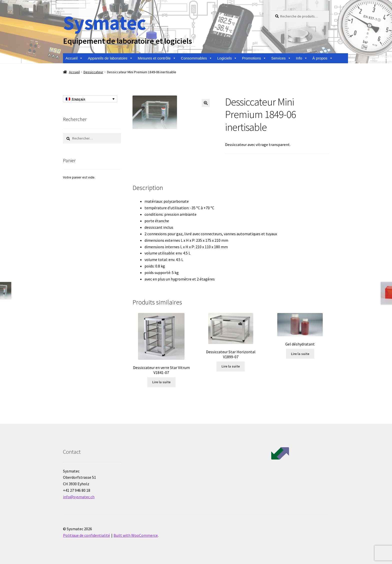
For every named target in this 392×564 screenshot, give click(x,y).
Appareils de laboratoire (110, 58)
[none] (90, 99)
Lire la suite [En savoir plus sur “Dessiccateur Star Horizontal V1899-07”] (231, 366)
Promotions (254, 58)
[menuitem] (90, 99)
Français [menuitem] (78, 99)
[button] (206, 103)
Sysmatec (104, 23)
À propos (323, 58)
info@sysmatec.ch (79, 497)
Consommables (197, 58)
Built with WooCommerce (136, 535)
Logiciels (227, 58)
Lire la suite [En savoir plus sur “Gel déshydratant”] (300, 354)
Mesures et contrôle (157, 58)
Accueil (74, 58)
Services (281, 58)
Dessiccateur (93, 72)
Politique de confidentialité (86, 535)
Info (302, 58)
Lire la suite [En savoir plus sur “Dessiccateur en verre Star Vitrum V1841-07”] (161, 382)
